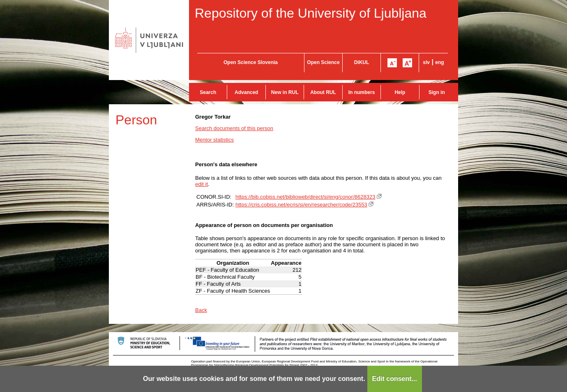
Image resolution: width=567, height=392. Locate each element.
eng (439, 62)
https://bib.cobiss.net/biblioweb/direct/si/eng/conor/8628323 (305, 197)
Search (208, 92)
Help (400, 92)
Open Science (323, 62)
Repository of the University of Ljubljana (311, 13)
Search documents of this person (234, 128)
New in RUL (285, 92)
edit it (202, 184)
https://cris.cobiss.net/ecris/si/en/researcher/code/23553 (301, 205)
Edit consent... (395, 379)
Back (201, 310)
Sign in (437, 92)
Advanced (246, 92)
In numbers (362, 92)
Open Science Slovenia (251, 62)
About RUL (323, 92)
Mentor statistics (214, 140)
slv (426, 62)
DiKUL (362, 62)
